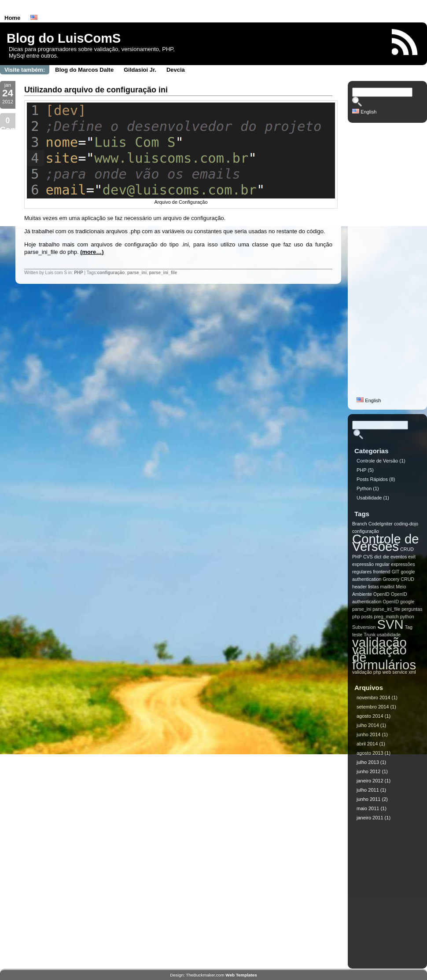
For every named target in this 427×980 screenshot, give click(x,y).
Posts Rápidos (372, 479)
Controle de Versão (377, 461)
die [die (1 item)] (386, 557)
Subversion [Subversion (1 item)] (364, 627)
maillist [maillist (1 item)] (388, 587)
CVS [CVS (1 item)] (368, 557)
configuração (111, 273)
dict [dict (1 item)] (378, 557)
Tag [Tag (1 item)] (409, 627)
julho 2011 (368, 790)
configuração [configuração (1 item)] (366, 531)
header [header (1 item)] (359, 587)
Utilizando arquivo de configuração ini (96, 90)
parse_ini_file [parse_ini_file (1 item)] (386, 609)
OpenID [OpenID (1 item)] (381, 594)
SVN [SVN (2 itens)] (390, 624)
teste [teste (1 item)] (357, 635)
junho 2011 (368, 799)
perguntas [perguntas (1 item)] (412, 609)
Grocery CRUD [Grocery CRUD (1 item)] (398, 579)
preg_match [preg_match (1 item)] (386, 617)
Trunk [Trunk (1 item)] (370, 635)
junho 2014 (368, 734)
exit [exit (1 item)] (412, 557)
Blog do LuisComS (64, 38)
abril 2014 (367, 744)
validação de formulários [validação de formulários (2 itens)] (384, 657)
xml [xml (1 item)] (412, 672)
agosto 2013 (370, 753)
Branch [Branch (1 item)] (360, 524)
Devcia (176, 70)
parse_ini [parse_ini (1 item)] (362, 609)
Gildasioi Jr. (140, 70)
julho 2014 (368, 725)
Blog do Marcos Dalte (84, 70)
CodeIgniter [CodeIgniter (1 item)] (381, 524)
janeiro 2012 (370, 781)
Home (12, 18)
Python (364, 488)
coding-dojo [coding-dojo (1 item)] (406, 524)
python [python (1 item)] (407, 617)
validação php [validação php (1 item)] (367, 672)
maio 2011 (368, 808)
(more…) (92, 252)
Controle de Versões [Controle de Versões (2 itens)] (386, 543)
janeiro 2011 (370, 818)
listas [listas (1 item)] (373, 587)
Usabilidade (369, 498)
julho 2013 (368, 762)
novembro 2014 (373, 697)
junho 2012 (368, 771)
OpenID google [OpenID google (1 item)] (398, 602)
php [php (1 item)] (356, 617)
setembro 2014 (373, 707)
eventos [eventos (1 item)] (399, 557)
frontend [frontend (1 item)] (382, 572)
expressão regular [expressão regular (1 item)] (371, 564)
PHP (79, 273)
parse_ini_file (163, 273)
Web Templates (241, 975)
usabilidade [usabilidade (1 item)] (389, 635)
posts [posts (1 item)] (367, 617)
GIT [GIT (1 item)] (396, 572)
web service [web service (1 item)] (395, 672)
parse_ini (137, 273)
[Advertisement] (387, 264)
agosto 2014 (370, 716)
